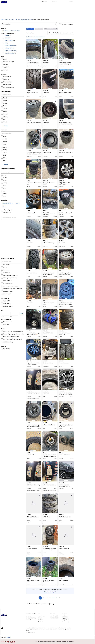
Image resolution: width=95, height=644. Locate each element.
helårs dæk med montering (33, 393)
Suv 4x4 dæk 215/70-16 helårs (32, 93)
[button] (66, 24)
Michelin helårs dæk (48, 333)
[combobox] (29, 24)
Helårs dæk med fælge (49, 425)
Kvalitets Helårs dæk (32, 273)
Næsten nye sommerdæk (33, 63)
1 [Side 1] (40, 598)
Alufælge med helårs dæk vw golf (66, 214)
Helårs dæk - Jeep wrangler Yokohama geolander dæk (33, 426)
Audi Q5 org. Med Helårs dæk (34, 123)
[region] (34, 49)
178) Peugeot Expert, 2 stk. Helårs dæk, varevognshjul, (50, 456)
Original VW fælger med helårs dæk (49, 214)
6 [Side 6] (56, 598)
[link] (10, 31)
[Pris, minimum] (5, 314)
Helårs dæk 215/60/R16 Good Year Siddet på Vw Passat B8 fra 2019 (34, 154)
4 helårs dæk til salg (48, 363)
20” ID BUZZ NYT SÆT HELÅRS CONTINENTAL (65, 486)
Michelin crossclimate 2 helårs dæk (65, 334)
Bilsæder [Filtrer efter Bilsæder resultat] (8, 38)
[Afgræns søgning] (13, 95)
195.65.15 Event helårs (32, 549)
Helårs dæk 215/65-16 (64, 455)
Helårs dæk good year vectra (48, 304)
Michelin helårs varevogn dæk (65, 93)
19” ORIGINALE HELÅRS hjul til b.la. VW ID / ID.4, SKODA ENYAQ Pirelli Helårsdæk (49, 550)
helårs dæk (46, 63)
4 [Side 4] (50, 598)
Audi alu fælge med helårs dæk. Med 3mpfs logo (66, 274)
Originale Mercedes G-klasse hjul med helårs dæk (34, 364)
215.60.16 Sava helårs (64, 549)
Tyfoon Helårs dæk (64, 363)
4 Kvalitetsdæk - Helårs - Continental (49, 581)
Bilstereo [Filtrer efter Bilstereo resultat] (8, 35)
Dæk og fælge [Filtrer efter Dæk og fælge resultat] (10, 40)
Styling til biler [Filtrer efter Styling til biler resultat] (10, 48)
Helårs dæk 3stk (47, 153)
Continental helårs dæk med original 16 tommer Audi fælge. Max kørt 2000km (66, 124)
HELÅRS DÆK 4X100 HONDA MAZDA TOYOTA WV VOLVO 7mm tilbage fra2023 (66, 304)
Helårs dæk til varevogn (49, 243)
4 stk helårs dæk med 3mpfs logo (34, 183)
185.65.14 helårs (47, 517)
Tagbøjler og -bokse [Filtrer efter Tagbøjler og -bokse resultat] (11, 51)
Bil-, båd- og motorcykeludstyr (24, 20)
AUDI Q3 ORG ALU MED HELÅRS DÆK (64, 183)
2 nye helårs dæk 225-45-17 (66, 153)
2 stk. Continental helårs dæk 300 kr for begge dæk (66, 63)
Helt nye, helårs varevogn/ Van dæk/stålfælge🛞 (33, 334)
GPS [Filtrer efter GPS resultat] (7, 43)
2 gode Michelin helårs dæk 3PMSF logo (66, 426)
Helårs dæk (46, 93)
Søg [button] (22, 314)
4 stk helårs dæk (31, 213)
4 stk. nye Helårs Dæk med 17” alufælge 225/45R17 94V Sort (66, 394)
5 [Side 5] (53, 598)
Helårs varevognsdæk (65, 580)
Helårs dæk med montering (50, 485)
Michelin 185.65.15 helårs (33, 517)
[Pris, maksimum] (14, 314)
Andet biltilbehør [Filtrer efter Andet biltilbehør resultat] (10, 53)
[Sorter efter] (68, 33)
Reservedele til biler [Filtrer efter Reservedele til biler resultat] (11, 45)
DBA (2, 20)
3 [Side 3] (47, 598)
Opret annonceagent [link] (50, 592)
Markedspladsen (10, 20)
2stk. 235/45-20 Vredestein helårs (33, 581)
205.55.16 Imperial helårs (65, 517)
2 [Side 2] (43, 598)
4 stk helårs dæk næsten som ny (49, 183)
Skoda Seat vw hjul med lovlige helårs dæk (49, 274)
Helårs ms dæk (30, 455)
